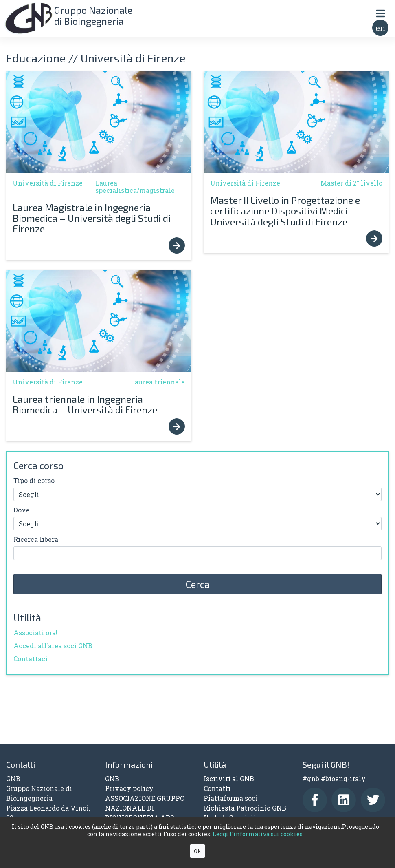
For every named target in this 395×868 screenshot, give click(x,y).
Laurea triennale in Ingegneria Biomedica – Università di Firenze (85, 404)
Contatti (217, 788)
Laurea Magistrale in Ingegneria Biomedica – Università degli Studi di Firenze (92, 218)
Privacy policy (129, 788)
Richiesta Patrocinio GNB (245, 808)
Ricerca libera (36, 539)
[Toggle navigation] (380, 13)
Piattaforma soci (231, 798)
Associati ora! (35, 633)
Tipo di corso (34, 480)
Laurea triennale (158, 382)
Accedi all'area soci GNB (53, 646)
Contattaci (31, 659)
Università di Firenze (48, 183)
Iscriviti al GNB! (230, 779)
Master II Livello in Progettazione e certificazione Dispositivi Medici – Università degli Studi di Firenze (285, 211)
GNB (112, 779)
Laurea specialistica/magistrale (135, 187)
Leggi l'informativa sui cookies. (258, 834)
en (381, 28)
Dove (22, 510)
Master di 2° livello (351, 183)
